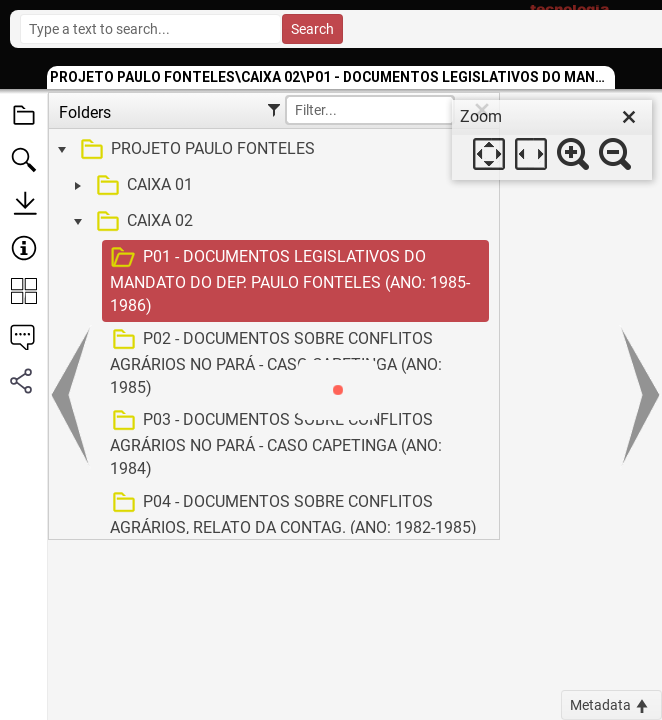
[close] (629, 117)
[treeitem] (271, 150)
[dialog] (552, 140)
